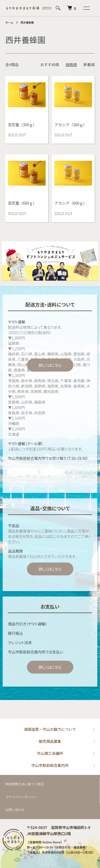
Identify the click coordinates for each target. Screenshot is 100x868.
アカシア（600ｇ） (71, 203)
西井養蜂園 (27, 22)
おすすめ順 (50, 64)
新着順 (89, 64)
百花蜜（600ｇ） (22, 203)
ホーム (9, 22)
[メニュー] (86, 8)
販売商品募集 (50, 741)
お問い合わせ (15, 810)
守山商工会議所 (50, 753)
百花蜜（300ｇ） (22, 125)
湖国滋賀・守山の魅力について (50, 729)
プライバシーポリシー (21, 797)
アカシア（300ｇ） (71, 125)
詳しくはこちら (50, 365)
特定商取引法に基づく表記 (25, 784)
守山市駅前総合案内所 (50, 765)
